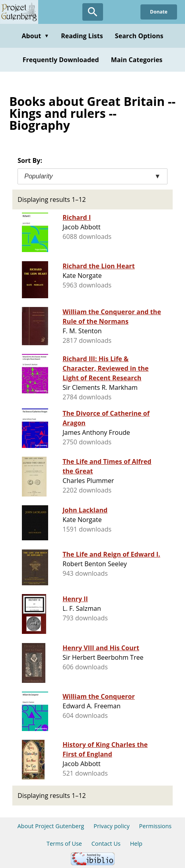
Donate (159, 12)
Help (136, 844)
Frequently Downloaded (61, 60)
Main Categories (137, 60)
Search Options (139, 36)
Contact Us (106, 844)
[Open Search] (93, 12)
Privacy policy (112, 826)
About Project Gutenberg (51, 826)
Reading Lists (82, 36)
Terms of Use (64, 844)
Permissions (156, 826)
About (35, 36)
